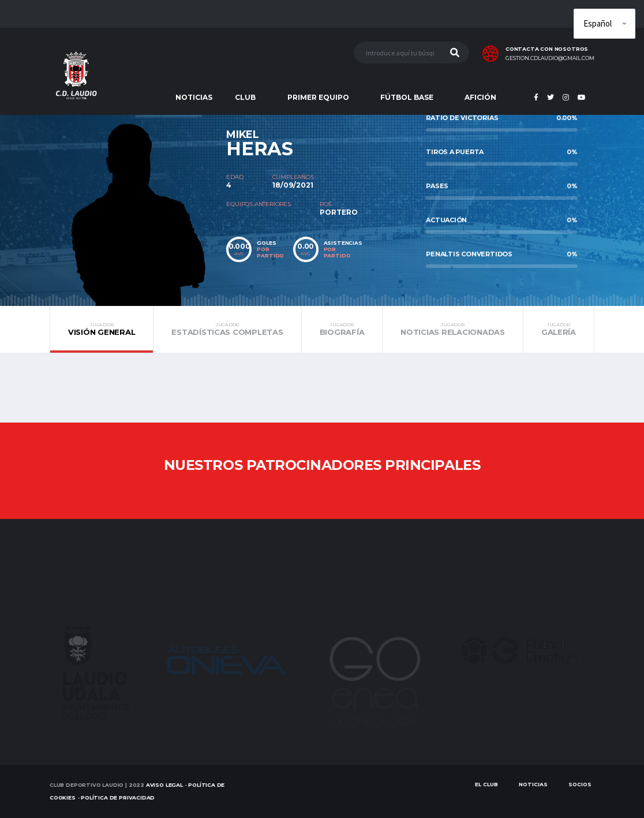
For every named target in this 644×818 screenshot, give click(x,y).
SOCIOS (580, 784)
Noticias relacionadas (453, 329)
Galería (559, 329)
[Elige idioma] (604, 24)
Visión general (102, 329)
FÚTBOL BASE (407, 97)
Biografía (342, 329)
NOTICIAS (194, 97)
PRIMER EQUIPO (318, 97)
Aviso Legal (164, 785)
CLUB (245, 97)
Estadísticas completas (227, 329)
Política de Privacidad (118, 798)
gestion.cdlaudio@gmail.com (550, 58)
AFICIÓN (480, 97)
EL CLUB (486, 784)
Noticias (533, 784)
